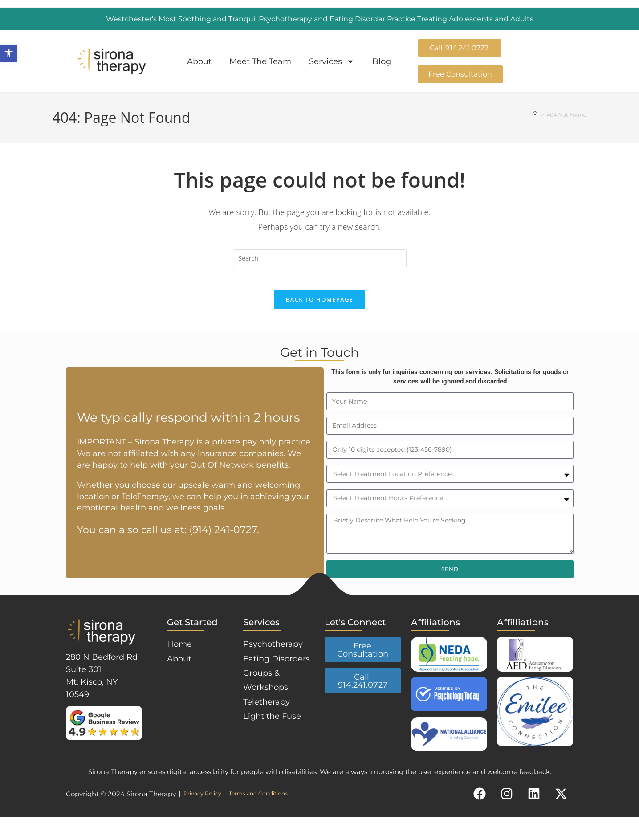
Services (332, 61)
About (199, 61)
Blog (382, 61)
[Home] (535, 115)
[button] (9, 53)
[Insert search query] (320, 259)
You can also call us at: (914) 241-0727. (168, 544)
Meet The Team (260, 61)
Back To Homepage (319, 304)
